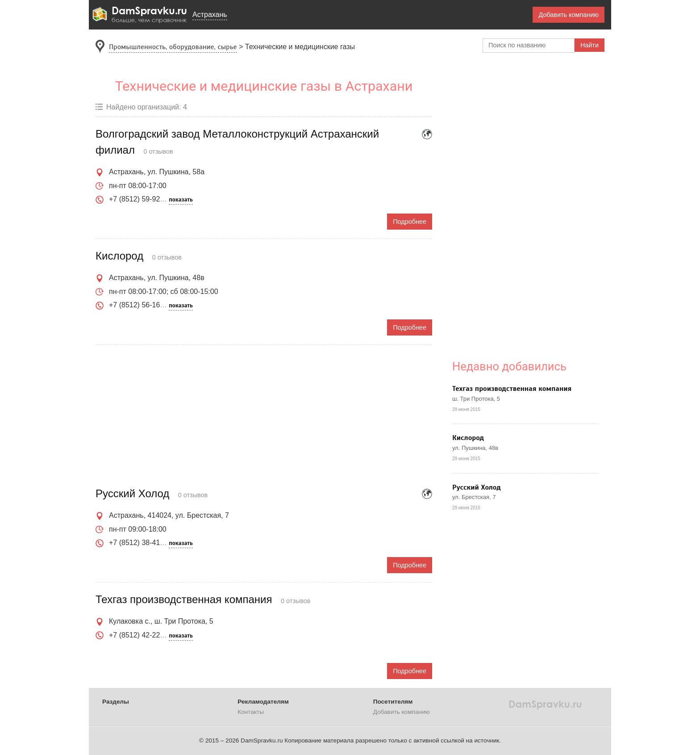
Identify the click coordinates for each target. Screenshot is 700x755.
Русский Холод (477, 487)
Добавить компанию (569, 15)
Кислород (468, 438)
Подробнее (410, 222)
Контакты (251, 712)
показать (181, 200)
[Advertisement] (264, 416)
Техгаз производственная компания (512, 389)
